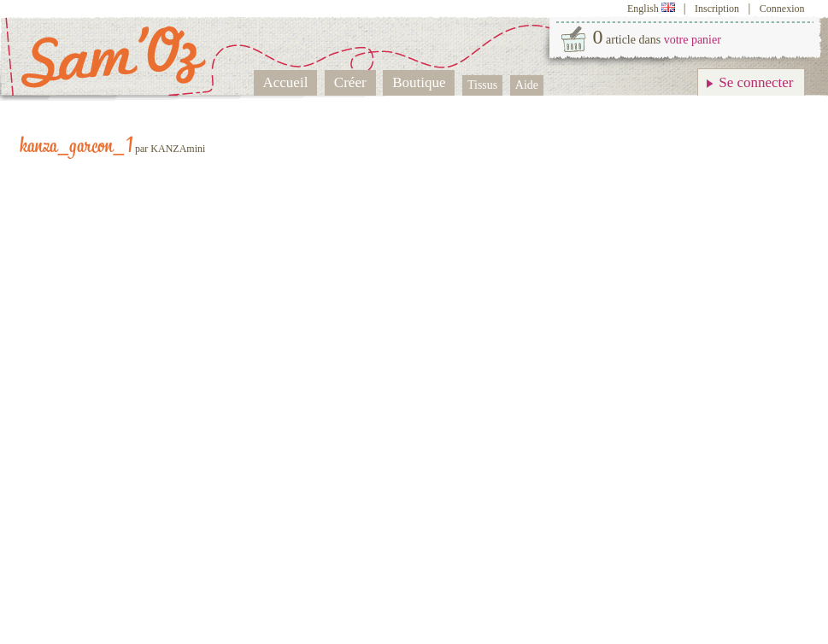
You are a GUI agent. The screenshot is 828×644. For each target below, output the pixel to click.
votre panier (693, 40)
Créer (350, 82)
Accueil (286, 82)
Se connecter (756, 82)
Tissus (482, 85)
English (652, 9)
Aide (527, 85)
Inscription (717, 9)
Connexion (782, 9)
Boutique (419, 82)
